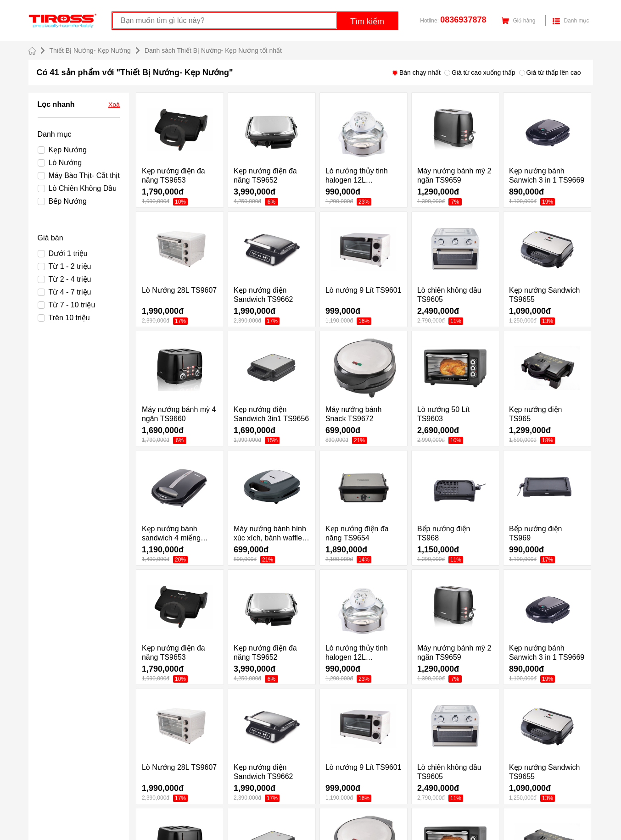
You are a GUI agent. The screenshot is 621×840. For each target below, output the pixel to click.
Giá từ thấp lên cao (550, 73)
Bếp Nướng (62, 201)
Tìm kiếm (367, 22)
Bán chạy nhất (416, 73)
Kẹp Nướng (62, 150)
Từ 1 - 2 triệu (64, 266)
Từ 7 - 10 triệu (67, 305)
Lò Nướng (60, 163)
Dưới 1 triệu (63, 253)
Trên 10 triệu (64, 318)
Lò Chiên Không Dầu (77, 188)
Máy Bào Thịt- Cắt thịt (79, 175)
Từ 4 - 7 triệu (64, 292)
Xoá (114, 105)
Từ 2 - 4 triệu (64, 279)
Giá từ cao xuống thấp (480, 73)
